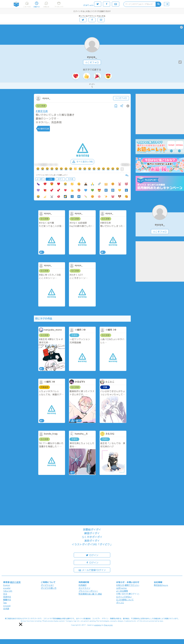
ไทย (5, 603)
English (7, 585)
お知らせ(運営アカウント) (128, 585)
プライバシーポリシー (88, 591)
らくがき (41, 106)
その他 (70, 179)
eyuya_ (92, 57)
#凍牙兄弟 (42, 111)
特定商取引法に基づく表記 (90, 594)
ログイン (92, 555)
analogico (98, 625)
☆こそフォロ (92, 62)
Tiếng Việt (8, 591)
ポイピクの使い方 (49, 588)
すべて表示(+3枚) (82, 162)
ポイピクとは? (47, 585)
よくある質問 (122, 591)
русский (7, 606)
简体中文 (7, 597)
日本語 (6, 609)
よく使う (40, 179)
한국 (5, 594)
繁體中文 (7, 600)
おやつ (60, 179)
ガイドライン (84, 588)
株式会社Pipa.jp (161, 585)
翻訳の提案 (15, 582)
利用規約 (82, 585)
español (7, 588)
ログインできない (124, 597)
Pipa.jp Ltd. (108, 625)
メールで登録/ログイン (92, 570)
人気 (50, 179)
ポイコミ (120, 603)
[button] (21, 624)
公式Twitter (122, 588)
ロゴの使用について (125, 600)
